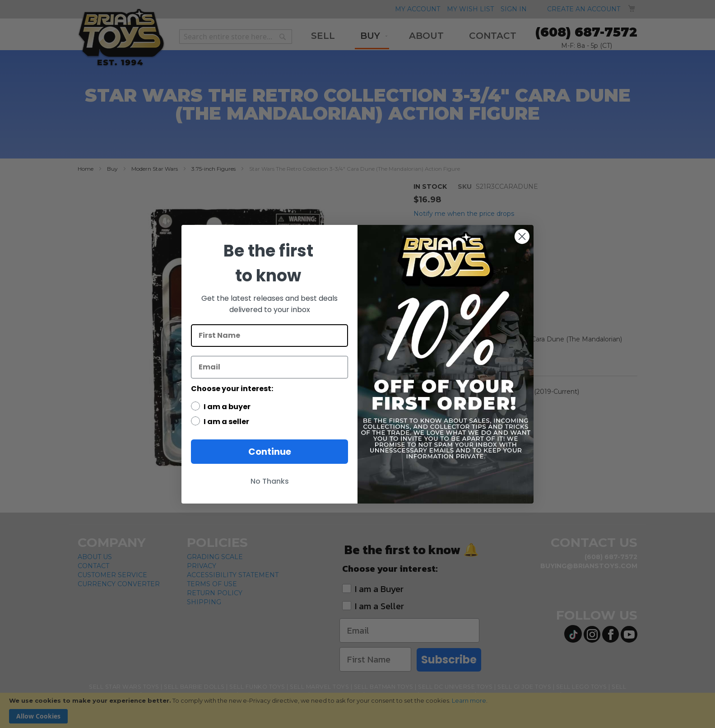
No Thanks (270, 481)
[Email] (269, 367)
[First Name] (269, 336)
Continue (270, 452)
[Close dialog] (522, 236)
